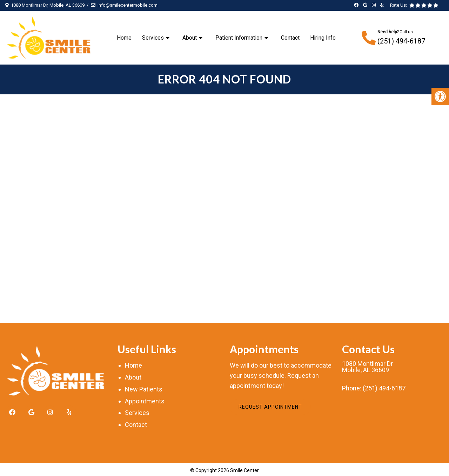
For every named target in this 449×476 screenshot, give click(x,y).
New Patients (144, 389)
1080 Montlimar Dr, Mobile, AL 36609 (48, 5)
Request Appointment (270, 407)
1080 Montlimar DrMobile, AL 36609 (367, 367)
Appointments (145, 401)
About (190, 38)
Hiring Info (323, 38)
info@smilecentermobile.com (128, 5)
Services (153, 38)
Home (124, 38)
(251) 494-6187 (401, 41)
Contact (290, 38)
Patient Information (239, 38)
